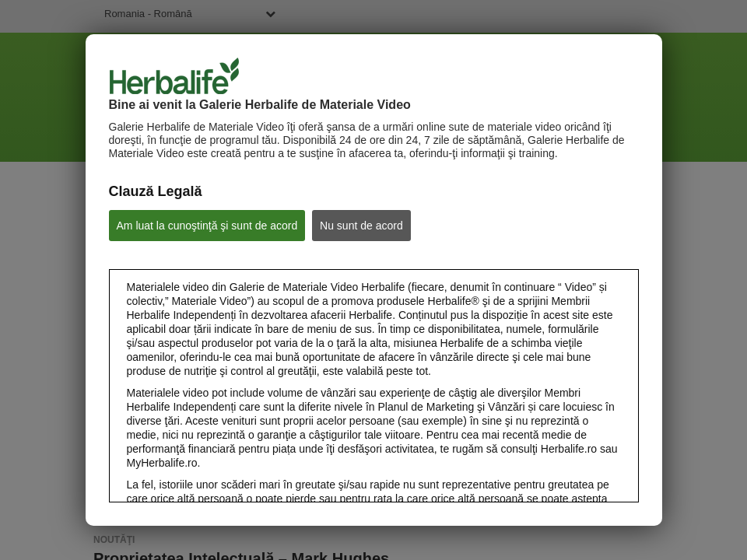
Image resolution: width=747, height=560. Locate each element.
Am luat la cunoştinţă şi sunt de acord (207, 226)
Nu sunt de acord (361, 226)
